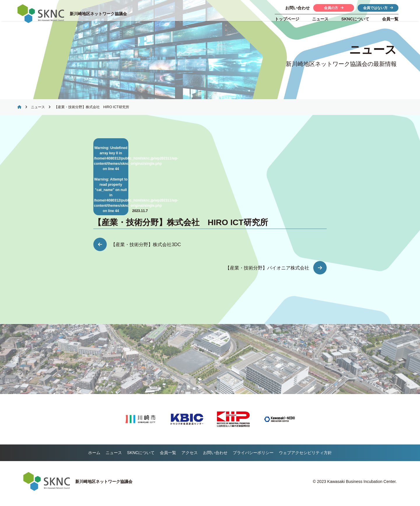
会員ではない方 (378, 8)
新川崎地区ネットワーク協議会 (100, 14)
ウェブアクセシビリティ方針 (305, 457)
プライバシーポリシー (253, 457)
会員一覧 (390, 19)
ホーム (94, 457)
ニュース (320, 19)
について (355, 19)
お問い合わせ (215, 457)
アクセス (190, 457)
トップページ (287, 19)
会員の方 (334, 8)
